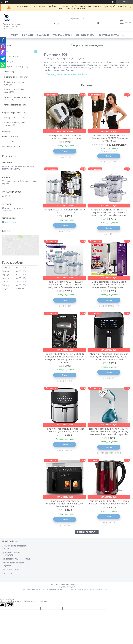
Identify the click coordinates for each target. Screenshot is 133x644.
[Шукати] (98, 23)
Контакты (27, 35)
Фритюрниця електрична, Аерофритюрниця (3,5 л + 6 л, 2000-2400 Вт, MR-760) (65, 504)
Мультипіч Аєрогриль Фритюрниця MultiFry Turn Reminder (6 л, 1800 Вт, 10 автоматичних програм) (109, 357)
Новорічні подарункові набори (14, 124)
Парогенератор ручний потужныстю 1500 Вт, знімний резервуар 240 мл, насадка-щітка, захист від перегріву (109, 432)
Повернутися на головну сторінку (67, 74)
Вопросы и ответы (85, 35)
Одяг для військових (13, 77)
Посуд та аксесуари (13, 118)
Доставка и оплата (109, 35)
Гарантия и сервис (62, 35)
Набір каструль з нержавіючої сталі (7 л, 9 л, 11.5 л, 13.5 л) (65, 211)
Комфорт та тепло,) (13, 67)
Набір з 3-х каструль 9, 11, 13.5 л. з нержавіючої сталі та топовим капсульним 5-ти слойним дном (65, 285)
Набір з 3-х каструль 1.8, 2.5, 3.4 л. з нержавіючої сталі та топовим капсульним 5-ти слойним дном (109, 212)
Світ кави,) (9, 72)
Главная (14, 35)
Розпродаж (9, 56)
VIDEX (7, 61)
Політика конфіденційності (99, 589)
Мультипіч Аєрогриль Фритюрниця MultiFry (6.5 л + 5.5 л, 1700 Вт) (65, 430)
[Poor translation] (10, 605)
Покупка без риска (11, 569)
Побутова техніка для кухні (14, 83)
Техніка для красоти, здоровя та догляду (18, 98)
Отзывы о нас (8, 142)
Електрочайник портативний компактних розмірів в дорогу (65, 137)
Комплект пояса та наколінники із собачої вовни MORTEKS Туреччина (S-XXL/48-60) (109, 138)
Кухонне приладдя (12, 112)
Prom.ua (80, 584)
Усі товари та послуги (86, 532)
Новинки (6, 131)
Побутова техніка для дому (14, 91)
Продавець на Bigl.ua (66, 587)
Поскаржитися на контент (76, 589)
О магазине (43, 35)
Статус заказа (9, 573)
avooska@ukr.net (12, 222)
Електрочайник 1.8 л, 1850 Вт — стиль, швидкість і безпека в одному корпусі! (109, 502)
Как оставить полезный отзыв (16, 559)
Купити (65, 151)
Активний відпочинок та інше (15, 106)
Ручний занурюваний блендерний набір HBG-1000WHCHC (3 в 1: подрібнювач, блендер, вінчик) (109, 285)
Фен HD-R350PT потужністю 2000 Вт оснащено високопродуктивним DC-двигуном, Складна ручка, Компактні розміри (65, 358)
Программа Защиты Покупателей (11, 554)
